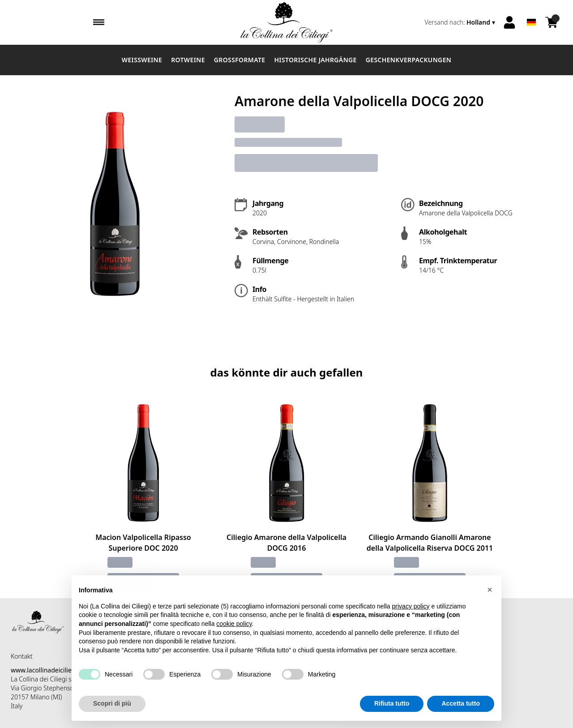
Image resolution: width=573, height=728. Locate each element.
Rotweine (188, 60)
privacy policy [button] (411, 614)
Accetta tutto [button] (461, 711)
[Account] (509, 22)
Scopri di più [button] (112, 711)
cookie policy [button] (234, 631)
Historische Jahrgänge (315, 60)
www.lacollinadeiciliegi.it (47, 670)
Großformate (240, 60)
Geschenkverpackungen (408, 60)
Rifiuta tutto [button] (392, 711)
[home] (286, 22)
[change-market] (461, 22)
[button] (490, 597)
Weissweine (142, 60)
